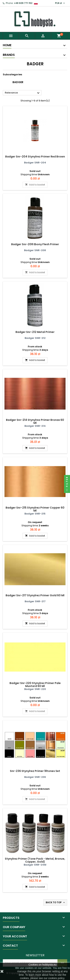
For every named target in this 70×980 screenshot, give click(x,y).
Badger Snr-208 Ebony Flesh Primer (35, 244)
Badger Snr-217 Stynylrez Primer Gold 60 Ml (35, 595)
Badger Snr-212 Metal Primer (35, 332)
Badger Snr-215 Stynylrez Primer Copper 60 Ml (35, 509)
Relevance (23, 93)
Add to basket (35, 185)
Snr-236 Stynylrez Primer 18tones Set (35, 771)
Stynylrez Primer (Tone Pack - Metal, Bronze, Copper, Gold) (35, 860)
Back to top (56, 902)
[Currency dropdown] (60, 3)
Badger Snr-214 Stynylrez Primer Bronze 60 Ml (35, 421)
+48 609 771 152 (23, 3)
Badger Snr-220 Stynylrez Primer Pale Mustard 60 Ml (35, 685)
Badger (18, 82)
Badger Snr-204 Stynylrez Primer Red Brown (35, 157)
